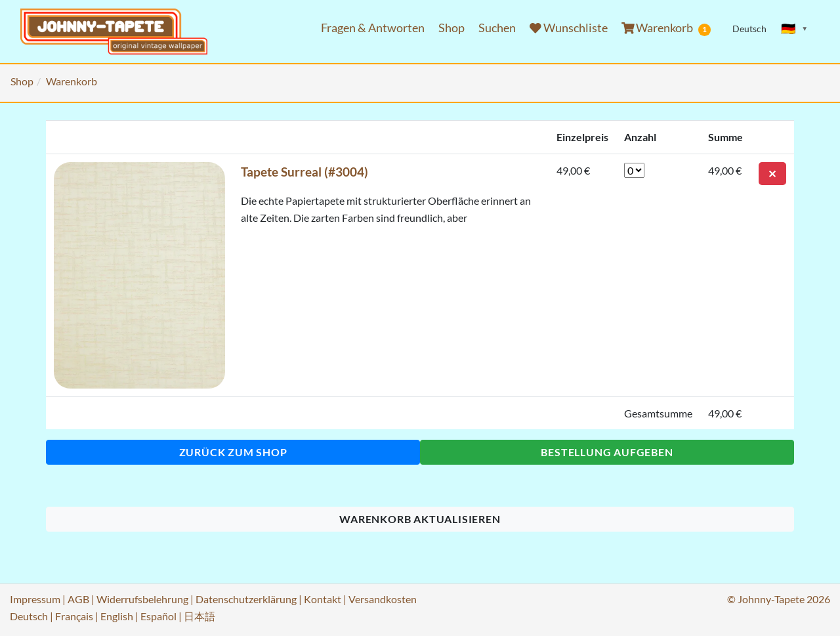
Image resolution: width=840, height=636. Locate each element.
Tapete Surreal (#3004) (304, 172)
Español (158, 616)
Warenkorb (666, 28)
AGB (78, 599)
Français (74, 616)
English (117, 616)
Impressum (35, 599)
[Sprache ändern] (795, 29)
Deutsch (29, 616)
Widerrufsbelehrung (142, 599)
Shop (451, 28)
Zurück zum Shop (233, 452)
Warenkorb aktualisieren (420, 519)
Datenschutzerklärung (246, 599)
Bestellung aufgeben (607, 452)
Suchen (497, 28)
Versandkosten (383, 599)
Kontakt (323, 599)
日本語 (199, 616)
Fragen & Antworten (373, 28)
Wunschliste (569, 28)
